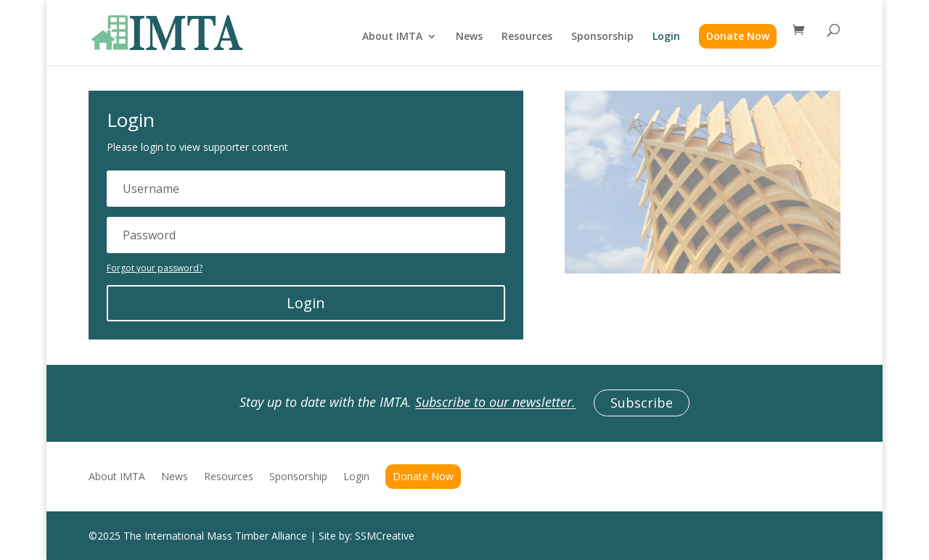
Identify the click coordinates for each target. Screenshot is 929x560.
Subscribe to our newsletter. (495, 403)
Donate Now (738, 36)
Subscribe (642, 403)
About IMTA (392, 37)
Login (666, 37)
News (469, 37)
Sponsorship (602, 37)
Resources (527, 37)
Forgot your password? (155, 268)
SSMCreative (385, 536)
